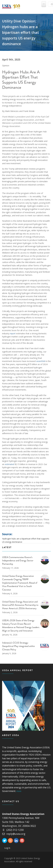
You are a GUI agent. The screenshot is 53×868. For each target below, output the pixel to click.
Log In (7, 848)
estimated (10, 464)
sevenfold (41, 361)
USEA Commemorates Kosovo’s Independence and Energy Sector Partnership (18, 561)
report (13, 333)
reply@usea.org (14, 834)
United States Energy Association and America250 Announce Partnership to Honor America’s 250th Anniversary (20, 605)
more (19, 791)
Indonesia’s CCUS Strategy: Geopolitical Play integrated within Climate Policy (18, 646)
